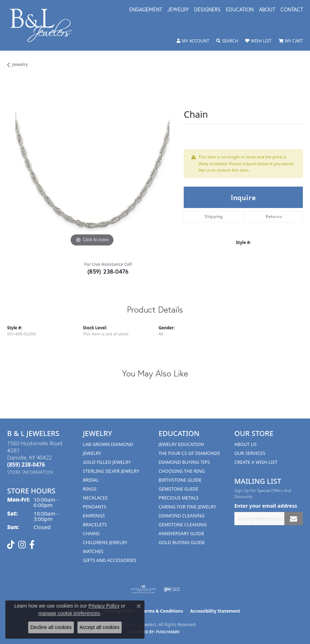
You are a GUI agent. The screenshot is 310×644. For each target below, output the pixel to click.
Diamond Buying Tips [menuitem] (184, 462)
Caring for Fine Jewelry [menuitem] (188, 507)
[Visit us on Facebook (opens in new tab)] (32, 545)
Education (240, 10)
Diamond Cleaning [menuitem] (182, 516)
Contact (292, 10)
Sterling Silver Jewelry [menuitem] (111, 471)
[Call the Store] (26, 465)
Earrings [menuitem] (94, 516)
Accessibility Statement (215, 611)
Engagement (146, 10)
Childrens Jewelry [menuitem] (105, 542)
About (267, 10)
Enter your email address (266, 506)
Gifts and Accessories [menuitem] (110, 560)
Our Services (250, 453)
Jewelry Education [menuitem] (181, 444)
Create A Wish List (256, 462)
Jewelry (178, 10)
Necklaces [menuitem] (95, 498)
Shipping (214, 216)
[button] (193, 41)
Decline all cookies (51, 627)
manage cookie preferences (69, 613)
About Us (246, 444)
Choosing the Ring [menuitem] (182, 471)
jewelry (20, 64)
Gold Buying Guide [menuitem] (182, 542)
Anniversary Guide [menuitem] (182, 533)
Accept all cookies (100, 627)
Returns (274, 216)
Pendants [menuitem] (95, 507)
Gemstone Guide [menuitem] (179, 489)
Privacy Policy (104, 606)
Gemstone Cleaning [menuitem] (183, 524)
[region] (92, 164)
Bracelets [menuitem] (95, 524)
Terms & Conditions (162, 611)
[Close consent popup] (139, 606)
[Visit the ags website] (143, 589)
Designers (207, 10)
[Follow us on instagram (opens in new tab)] (22, 545)
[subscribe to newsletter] (294, 519)
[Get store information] (30, 472)
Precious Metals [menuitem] (179, 498)
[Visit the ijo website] (172, 589)
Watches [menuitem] (93, 551)
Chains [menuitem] (91, 533)
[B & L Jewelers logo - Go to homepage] (45, 25)
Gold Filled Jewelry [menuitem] (107, 462)
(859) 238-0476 (108, 271)
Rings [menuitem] (90, 489)
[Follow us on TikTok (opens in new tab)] (11, 545)
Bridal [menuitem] (91, 480)
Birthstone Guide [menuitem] (180, 480)
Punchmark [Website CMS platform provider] (168, 632)
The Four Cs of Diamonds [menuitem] (189, 453)
